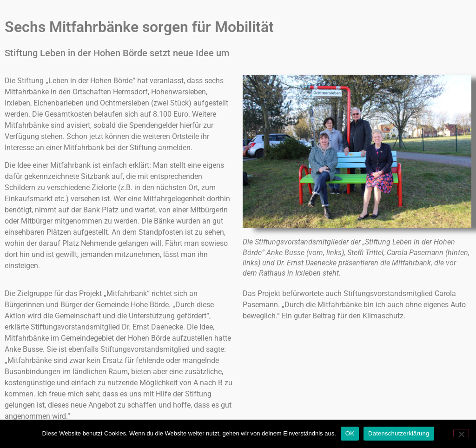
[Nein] (461, 433)
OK (350, 433)
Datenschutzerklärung (399, 433)
